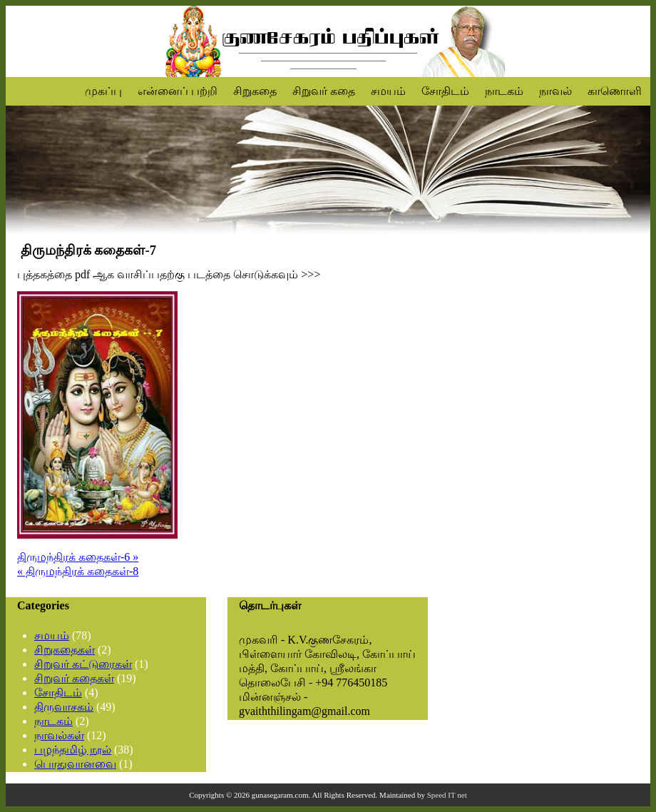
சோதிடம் (445, 91)
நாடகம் (504, 91)
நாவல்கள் (59, 735)
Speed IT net (447, 795)
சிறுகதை (255, 91)
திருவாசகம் (64, 707)
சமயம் (388, 91)
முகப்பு (103, 91)
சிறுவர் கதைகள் (74, 678)
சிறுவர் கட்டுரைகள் (83, 664)
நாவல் (555, 91)
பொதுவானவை (75, 764)
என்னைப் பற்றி (178, 91)
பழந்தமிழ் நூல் (73, 750)
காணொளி (615, 91)
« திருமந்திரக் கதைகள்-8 (78, 571)
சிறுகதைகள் (65, 650)
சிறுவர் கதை (324, 91)
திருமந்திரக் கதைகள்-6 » (78, 557)
